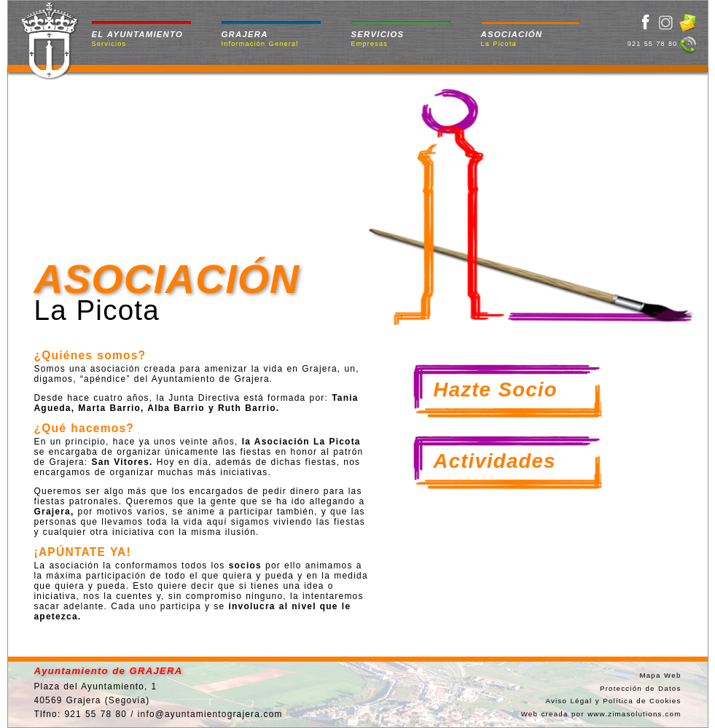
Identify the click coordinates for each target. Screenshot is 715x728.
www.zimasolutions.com (634, 714)
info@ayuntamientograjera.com (210, 714)
